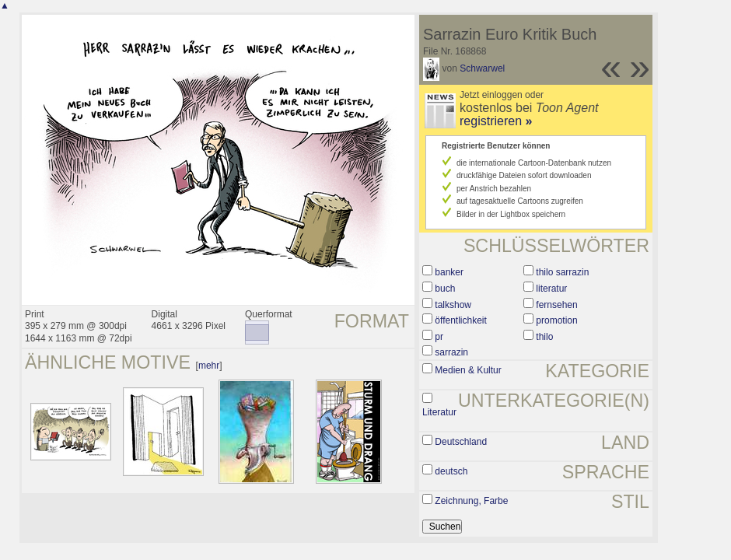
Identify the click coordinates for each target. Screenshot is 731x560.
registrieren (496, 121)
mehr (209, 366)
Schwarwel (482, 68)
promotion (556, 320)
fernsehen (556, 305)
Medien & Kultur (468, 370)
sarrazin (451, 352)
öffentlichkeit (461, 320)
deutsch (451, 471)
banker (449, 272)
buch (445, 289)
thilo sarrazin (562, 272)
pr (439, 337)
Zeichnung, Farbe (471, 501)
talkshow (453, 305)
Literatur (439, 412)
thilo (544, 337)
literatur (551, 289)
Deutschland (461, 442)
